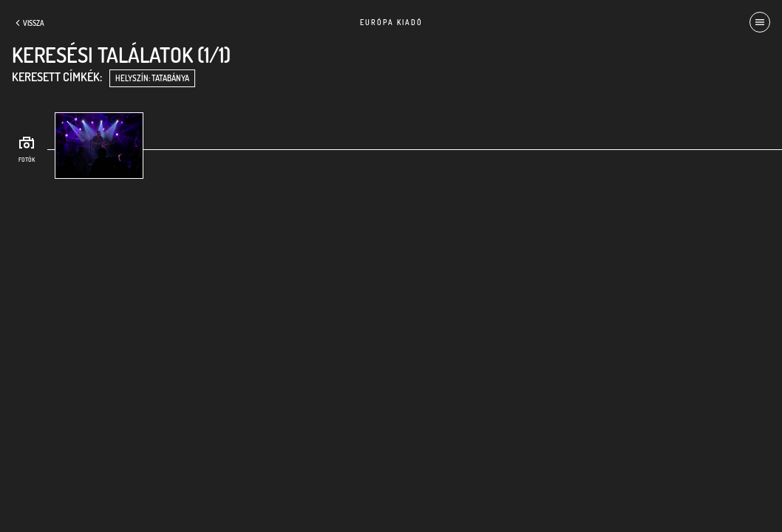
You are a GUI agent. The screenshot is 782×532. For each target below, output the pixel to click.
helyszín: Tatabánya (152, 78)
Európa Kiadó (391, 22)
